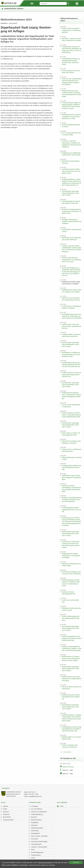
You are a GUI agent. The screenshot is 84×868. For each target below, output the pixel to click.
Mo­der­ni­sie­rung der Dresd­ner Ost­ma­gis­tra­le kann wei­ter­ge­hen (71, 697)
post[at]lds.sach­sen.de (35, 796)
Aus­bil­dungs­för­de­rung (37, 814)
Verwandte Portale (35, 803)
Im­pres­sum (6, 812)
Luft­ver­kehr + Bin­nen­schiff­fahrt (39, 847)
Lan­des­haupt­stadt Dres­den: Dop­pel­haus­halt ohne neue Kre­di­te (72, 510)
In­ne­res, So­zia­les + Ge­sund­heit (39, 836)
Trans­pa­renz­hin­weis (8, 820)
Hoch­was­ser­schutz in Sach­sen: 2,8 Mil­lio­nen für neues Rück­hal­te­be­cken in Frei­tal (72, 117)
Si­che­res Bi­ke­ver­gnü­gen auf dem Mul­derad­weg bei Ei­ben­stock (71, 618)
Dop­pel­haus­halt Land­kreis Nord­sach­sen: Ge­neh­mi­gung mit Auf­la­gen (71, 556)
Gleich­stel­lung (35, 831)
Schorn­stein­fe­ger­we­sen (37, 852)
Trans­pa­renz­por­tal (36, 855)
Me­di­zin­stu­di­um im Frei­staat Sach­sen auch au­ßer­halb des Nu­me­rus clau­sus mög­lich (71, 658)
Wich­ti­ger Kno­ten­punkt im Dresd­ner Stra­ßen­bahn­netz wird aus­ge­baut (72, 221)
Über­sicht (6, 806)
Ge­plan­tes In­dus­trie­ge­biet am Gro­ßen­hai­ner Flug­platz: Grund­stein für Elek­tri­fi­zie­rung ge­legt (72, 648)
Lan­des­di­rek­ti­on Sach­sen (14, 9)
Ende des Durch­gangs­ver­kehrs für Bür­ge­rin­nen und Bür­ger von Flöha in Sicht (72, 211)
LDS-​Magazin (35, 806)
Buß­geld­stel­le (35, 823)
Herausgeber (6, 788)
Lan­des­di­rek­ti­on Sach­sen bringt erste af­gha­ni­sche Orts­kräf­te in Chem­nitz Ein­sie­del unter (72, 729)
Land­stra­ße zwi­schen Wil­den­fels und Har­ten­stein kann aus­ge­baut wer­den (71, 171)
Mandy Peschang (68, 767)
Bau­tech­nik (34, 817)
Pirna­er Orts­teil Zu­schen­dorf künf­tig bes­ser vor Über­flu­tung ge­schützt (71, 30)
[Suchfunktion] (53, 4)
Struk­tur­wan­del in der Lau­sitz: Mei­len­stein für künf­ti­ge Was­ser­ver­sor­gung (72, 679)
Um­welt (33, 858)
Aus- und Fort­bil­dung (36, 809)
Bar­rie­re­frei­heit (7, 817)
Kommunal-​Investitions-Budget (39, 842)
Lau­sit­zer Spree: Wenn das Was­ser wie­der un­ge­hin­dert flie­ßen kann (72, 326)
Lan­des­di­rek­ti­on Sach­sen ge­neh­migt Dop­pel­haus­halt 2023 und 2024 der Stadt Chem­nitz (71, 365)
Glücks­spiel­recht (35, 833)
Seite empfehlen (62, 803)
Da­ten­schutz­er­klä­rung (46, 863)
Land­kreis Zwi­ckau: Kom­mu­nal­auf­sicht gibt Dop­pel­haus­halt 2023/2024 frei (72, 375)
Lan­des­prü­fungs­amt (36, 844)
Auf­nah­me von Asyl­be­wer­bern (39, 812)
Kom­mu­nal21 (35, 839)
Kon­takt (5, 809)
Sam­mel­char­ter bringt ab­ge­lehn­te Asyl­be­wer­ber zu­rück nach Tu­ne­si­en (70, 193)
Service (3, 803)
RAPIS (33, 850)
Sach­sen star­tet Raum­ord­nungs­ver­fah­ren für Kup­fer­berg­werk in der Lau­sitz (72, 260)
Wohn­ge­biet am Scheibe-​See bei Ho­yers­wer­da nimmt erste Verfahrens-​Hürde (71, 354)
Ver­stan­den (76, 862)
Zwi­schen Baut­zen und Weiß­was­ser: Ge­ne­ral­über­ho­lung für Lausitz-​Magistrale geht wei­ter (71, 415)
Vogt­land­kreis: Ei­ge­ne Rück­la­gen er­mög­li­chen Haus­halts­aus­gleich (72, 477)
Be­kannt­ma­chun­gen (36, 820)
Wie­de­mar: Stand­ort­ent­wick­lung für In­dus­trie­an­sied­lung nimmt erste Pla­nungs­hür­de (72, 500)
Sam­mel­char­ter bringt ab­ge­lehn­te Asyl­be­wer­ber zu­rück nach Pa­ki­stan (70, 385)
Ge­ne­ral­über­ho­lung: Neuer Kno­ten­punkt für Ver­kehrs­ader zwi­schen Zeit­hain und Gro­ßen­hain (72, 316)
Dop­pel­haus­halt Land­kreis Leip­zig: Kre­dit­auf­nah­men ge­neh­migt (72, 467)
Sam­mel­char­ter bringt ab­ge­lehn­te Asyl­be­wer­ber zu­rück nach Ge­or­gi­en (70, 669)
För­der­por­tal (34, 825)
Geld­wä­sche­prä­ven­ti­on (37, 828)
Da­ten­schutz (6, 814)
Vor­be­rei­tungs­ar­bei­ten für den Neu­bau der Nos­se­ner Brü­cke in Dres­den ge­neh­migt (72, 638)
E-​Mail (62, 806)
